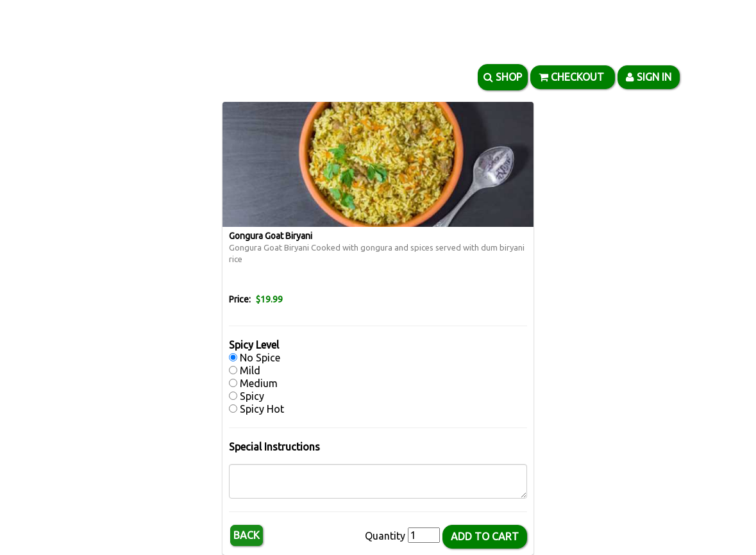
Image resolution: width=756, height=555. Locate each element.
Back (247, 535)
